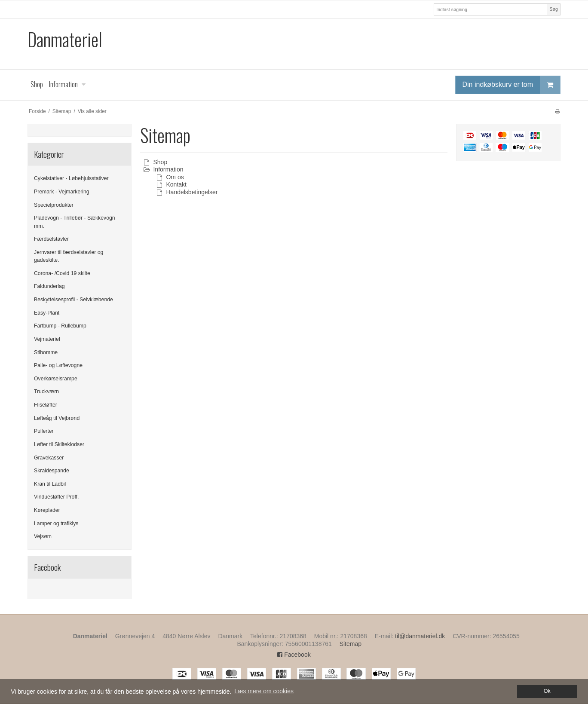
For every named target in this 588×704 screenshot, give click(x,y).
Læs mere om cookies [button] (264, 691)
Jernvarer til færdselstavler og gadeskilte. (69, 256)
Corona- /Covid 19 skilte (62, 273)
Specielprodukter (54, 205)
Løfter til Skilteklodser (59, 444)
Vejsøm (43, 536)
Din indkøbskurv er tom (511, 85)
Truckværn (46, 392)
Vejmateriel (47, 339)
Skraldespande (52, 471)
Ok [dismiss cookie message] (547, 691)
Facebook (294, 655)
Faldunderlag (49, 286)
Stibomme (46, 352)
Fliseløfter (46, 405)
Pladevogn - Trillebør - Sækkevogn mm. (75, 222)
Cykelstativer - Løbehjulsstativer (71, 178)
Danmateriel (65, 39)
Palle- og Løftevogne (58, 365)
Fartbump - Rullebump (60, 326)
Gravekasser (49, 458)
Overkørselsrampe (56, 379)
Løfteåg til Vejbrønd (57, 418)
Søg (553, 9)
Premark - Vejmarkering (62, 192)
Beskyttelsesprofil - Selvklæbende (73, 300)
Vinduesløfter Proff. (56, 497)
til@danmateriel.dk (420, 636)
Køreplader (47, 510)
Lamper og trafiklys (56, 523)
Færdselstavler (51, 239)
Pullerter (44, 431)
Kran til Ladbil (50, 484)
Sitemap (351, 644)
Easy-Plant (47, 313)
